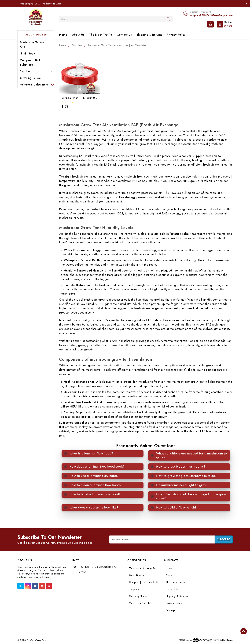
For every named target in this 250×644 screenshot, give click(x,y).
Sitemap (170, 610)
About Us (78, 35)
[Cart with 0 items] (224, 24)
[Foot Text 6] (125, 629)
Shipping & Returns (149, 35)
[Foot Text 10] (153, 629)
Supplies (36, 71)
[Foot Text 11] (160, 629)
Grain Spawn (29, 54)
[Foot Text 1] (89, 629)
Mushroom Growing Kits (33, 45)
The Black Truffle (101, 35)
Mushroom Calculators (36, 85)
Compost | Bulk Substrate (30, 63)
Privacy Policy (176, 35)
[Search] (168, 19)
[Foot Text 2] (96, 629)
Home (63, 35)
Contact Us (124, 35)
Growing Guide (30, 78)
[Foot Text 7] (132, 629)
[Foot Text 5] (118, 629)
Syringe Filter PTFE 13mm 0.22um (82, 98)
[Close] (247, 3)
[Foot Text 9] (146, 629)
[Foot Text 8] (139, 629)
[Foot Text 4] (110, 629)
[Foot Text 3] (103, 629)
